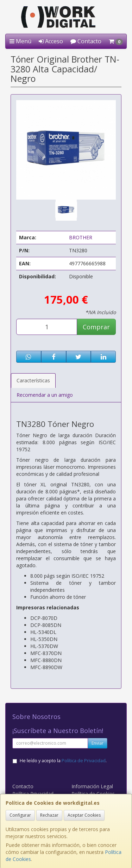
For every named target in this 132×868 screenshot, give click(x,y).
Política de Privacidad (84, 761)
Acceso (51, 41)
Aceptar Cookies (84, 815)
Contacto (86, 41)
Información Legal (92, 786)
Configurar (20, 815)
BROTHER (81, 237)
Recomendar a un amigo (45, 395)
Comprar (96, 327)
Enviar (98, 743)
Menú (20, 41)
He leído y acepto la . (63, 761)
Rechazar (49, 815)
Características (33, 380)
